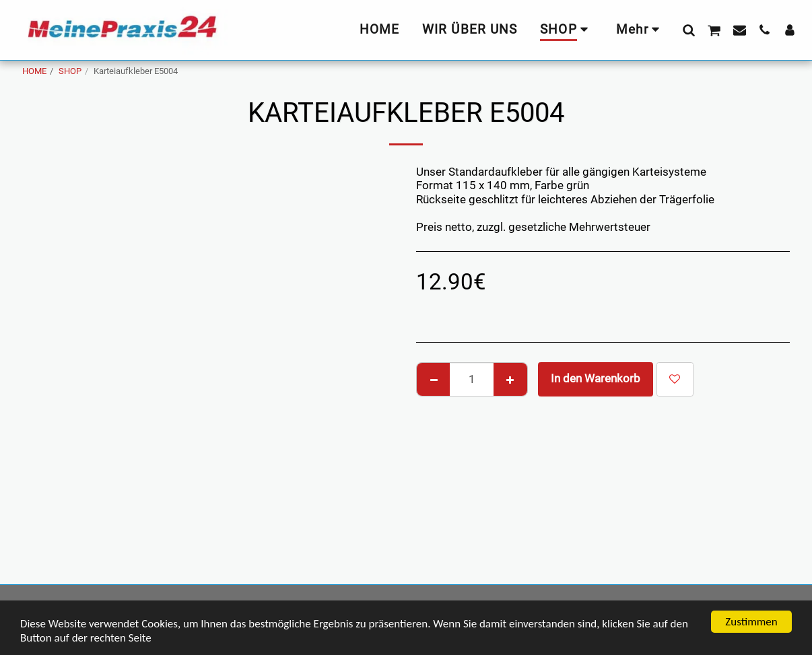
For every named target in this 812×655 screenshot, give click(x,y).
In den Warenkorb (596, 379)
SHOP (70, 71)
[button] (688, 30)
